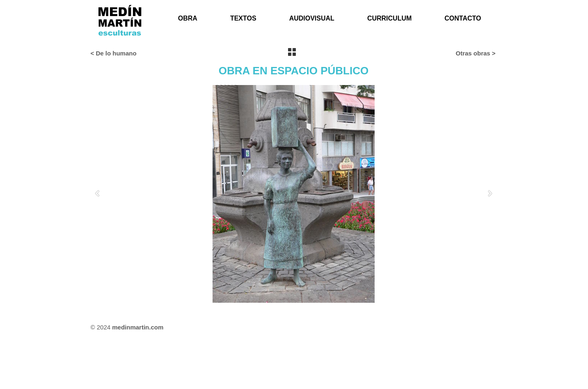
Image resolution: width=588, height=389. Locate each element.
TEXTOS (243, 18)
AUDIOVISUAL (312, 18)
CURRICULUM (389, 18)
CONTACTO (463, 18)
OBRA (188, 18)
